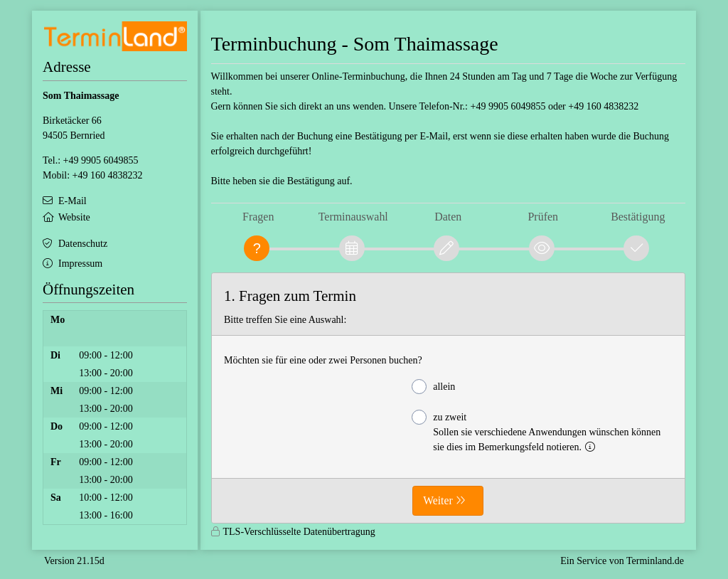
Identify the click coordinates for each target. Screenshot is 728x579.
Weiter (438, 500)
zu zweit (536, 431)
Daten (448, 217)
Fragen (258, 217)
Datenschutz (83, 244)
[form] (449, 398)
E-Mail (73, 201)
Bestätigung (638, 217)
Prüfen (543, 217)
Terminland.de (655, 561)
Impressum (80, 264)
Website (74, 217)
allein (433, 387)
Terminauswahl (353, 217)
